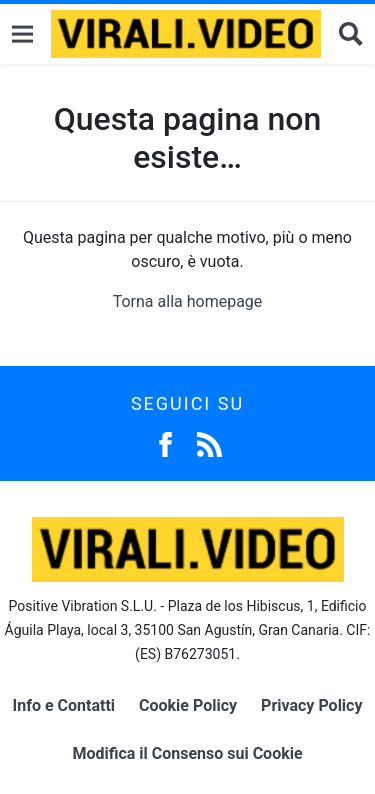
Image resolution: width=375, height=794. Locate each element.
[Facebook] (165, 442)
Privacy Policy (311, 705)
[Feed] (209, 442)
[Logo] (186, 34)
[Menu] (22, 34)
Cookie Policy (188, 705)
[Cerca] (351, 34)
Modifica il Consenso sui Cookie (187, 753)
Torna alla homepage (188, 301)
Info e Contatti (64, 705)
